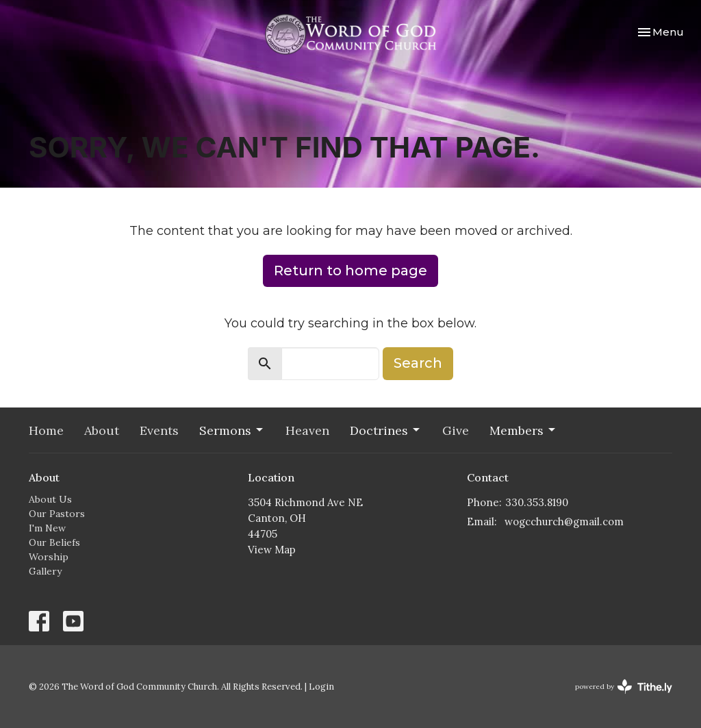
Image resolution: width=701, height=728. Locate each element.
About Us (50, 499)
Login (321, 687)
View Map (272, 550)
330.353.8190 (537, 502)
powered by (624, 687)
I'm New (47, 528)
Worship (49, 557)
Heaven (307, 430)
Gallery (45, 571)
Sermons (232, 430)
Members (523, 430)
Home (46, 430)
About (102, 430)
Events (159, 430)
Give (456, 430)
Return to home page (350, 271)
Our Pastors (57, 514)
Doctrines (386, 430)
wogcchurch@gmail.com (564, 522)
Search (418, 363)
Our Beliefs (54, 542)
